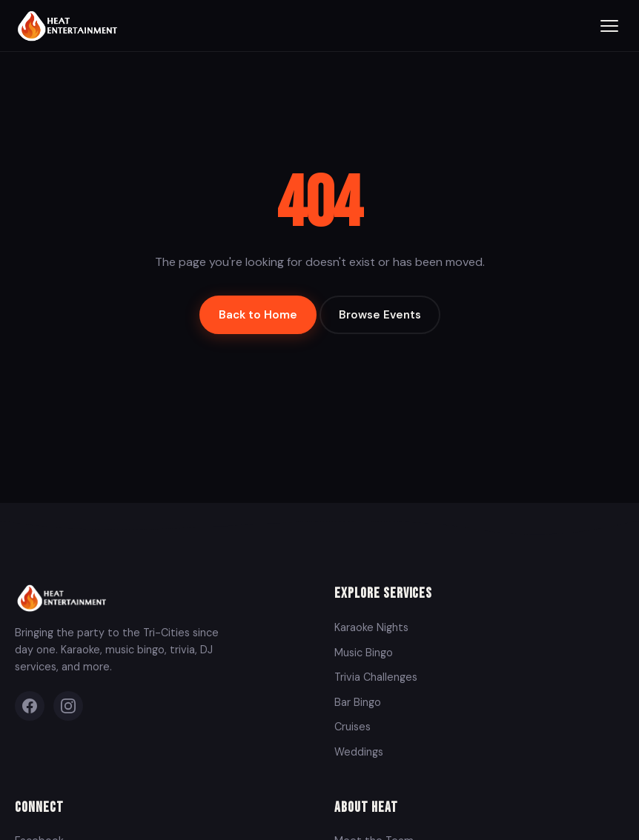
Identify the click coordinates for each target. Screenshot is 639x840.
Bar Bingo (358, 702)
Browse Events (380, 315)
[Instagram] (68, 706)
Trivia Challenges (376, 677)
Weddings (359, 752)
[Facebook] (30, 706)
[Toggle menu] (609, 26)
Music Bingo (364, 653)
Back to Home (258, 315)
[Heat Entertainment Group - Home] (69, 26)
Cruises (352, 727)
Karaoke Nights (371, 627)
